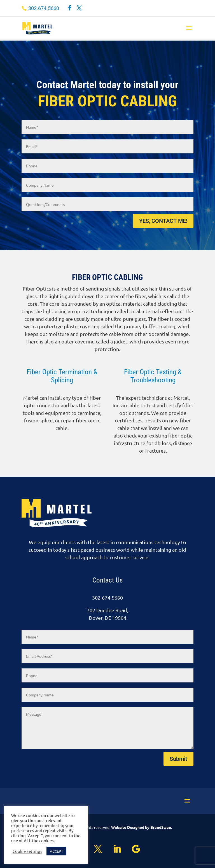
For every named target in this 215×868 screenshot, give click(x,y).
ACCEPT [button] (56, 851)
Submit (178, 759)
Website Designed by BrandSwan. (142, 827)
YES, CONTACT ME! (163, 221)
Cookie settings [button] (27, 851)
